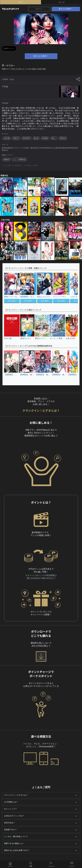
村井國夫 (45, 138)
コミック (62, 2)
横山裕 (36, 138)
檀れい (54, 138)
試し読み (12, 301)
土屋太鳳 (7, 138)
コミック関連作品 (19, 159)
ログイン (39, 9)
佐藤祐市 (7, 159)
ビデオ (20, 2)
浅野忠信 (63, 138)
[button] (75, 288)
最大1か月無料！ (66, 9)
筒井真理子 (27, 138)
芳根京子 (16, 138)
